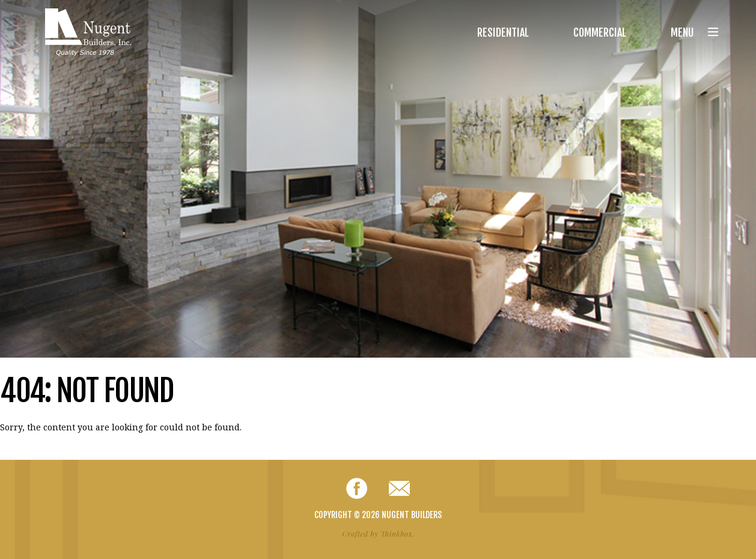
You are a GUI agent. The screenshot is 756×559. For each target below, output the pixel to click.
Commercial (600, 32)
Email (399, 488)
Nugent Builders (88, 32)
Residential (503, 32)
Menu (694, 32)
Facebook (357, 488)
